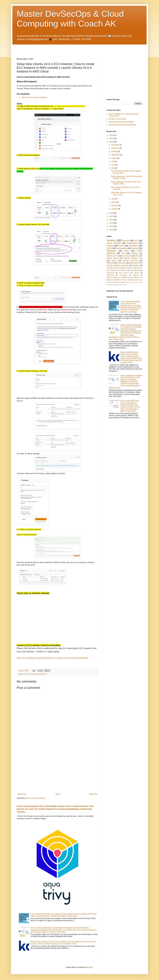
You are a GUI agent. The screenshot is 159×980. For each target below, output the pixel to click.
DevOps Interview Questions (118, 265)
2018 (111, 230)
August (114, 158)
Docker (126, 241)
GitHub (135, 248)
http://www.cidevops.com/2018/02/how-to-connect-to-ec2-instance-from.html (52, 658)
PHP (113, 285)
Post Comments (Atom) (36, 798)
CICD (109, 248)
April (113, 199)
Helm (108, 268)
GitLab (138, 282)
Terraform (133, 246)
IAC (136, 241)
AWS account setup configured (34, 97)
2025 (111, 138)
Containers (123, 275)
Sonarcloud (111, 273)
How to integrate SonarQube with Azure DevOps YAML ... (126, 183)
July (113, 161)
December (116, 145)
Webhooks (110, 275)
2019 (111, 226)
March (114, 202)
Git (123, 253)
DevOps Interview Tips (133, 258)
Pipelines (136, 265)
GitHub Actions (113, 258)
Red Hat (139, 277)
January (115, 209)
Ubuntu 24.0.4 (42, 674)
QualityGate (120, 285)
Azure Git (112, 280)
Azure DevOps (114, 243)
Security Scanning (130, 261)
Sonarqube (122, 248)
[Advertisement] (50, 49)
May (113, 168)
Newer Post (22, 794)
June (113, 165)
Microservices (134, 263)
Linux (131, 270)
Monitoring (110, 277)
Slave (138, 270)
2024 (111, 142)
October (115, 151)
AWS (25, 674)
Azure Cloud (126, 256)
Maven (114, 261)
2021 (111, 220)
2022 (111, 216)
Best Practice (123, 280)
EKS (137, 256)
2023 (111, 213)
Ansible (110, 246)
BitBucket (110, 263)
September (116, 155)
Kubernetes (132, 243)
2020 (111, 223)
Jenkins (111, 240)
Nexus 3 (120, 277)
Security (118, 282)
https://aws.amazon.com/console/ (71, 106)
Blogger (90, 967)
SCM (120, 268)
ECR (111, 270)
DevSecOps (122, 263)
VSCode (136, 273)
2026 (111, 135)
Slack (126, 268)
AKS (127, 251)
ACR (133, 268)
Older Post (93, 794)
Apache (140, 268)
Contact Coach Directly (118, 119)
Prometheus (129, 277)
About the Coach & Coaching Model (122, 125)
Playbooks (111, 251)
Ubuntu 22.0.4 (112, 256)
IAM (108, 285)
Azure (121, 246)
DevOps (135, 253)
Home (58, 794)
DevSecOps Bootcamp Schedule (121, 122)
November (116, 148)
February (115, 205)
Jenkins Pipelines (121, 270)
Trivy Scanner (124, 273)
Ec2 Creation (32, 674)
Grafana (136, 275)
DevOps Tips (129, 282)
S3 (114, 268)
